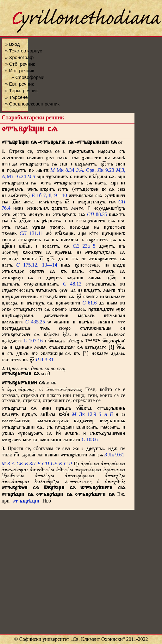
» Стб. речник (20, 64)
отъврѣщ (26, 502)
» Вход (12, 44)
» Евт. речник (19, 84)
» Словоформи (28, 77)
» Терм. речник (21, 90)
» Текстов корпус (24, 51)
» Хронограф (19, 57)
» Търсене (16, 97)
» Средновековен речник (32, 104)
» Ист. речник (20, 71)
